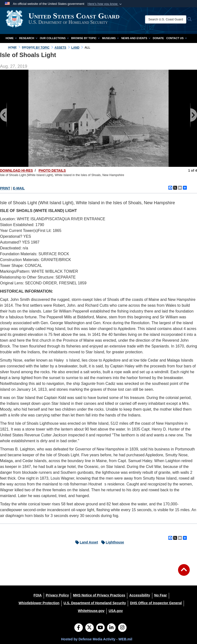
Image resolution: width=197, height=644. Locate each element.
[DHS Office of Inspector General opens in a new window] (156, 603)
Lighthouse (111, 542)
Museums (110, 38)
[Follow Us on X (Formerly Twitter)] (90, 628)
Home (11, 38)
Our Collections (54, 38)
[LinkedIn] (111, 628)
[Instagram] (122, 628)
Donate (158, 38)
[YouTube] (100, 628)
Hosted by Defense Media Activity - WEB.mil (97, 639)
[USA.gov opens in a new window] (116, 611)
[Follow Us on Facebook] (79, 628)
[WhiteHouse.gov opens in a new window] (91, 611)
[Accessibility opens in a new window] (140, 595)
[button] (105, 4)
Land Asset (85, 542)
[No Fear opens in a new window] (161, 595)
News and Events (136, 38)
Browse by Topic (85, 38)
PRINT (5, 188)
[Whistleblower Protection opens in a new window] (39, 603)
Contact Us (177, 38)
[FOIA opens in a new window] (38, 595)
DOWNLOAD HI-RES (16, 170)
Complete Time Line (22, 49)
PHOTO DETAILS (52, 170)
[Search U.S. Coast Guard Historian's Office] (168, 19)
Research (28, 38)
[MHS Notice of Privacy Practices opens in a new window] (99, 595)
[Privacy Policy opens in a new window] (57, 595)
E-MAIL (19, 188)
